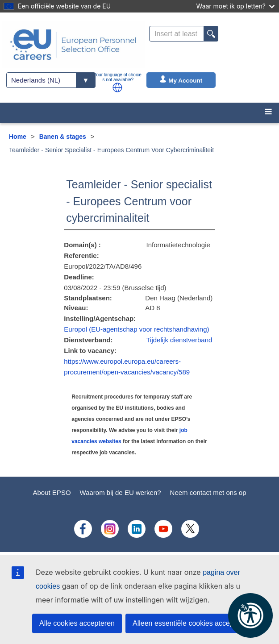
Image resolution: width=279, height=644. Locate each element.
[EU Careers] (73, 45)
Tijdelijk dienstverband (179, 340)
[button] (117, 87)
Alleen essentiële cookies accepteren (191, 623)
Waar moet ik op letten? (235, 6)
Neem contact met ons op (208, 492)
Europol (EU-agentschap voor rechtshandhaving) (136, 329)
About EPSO (52, 492)
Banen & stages (63, 137)
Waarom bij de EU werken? (121, 492)
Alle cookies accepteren (77, 623)
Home (18, 137)
